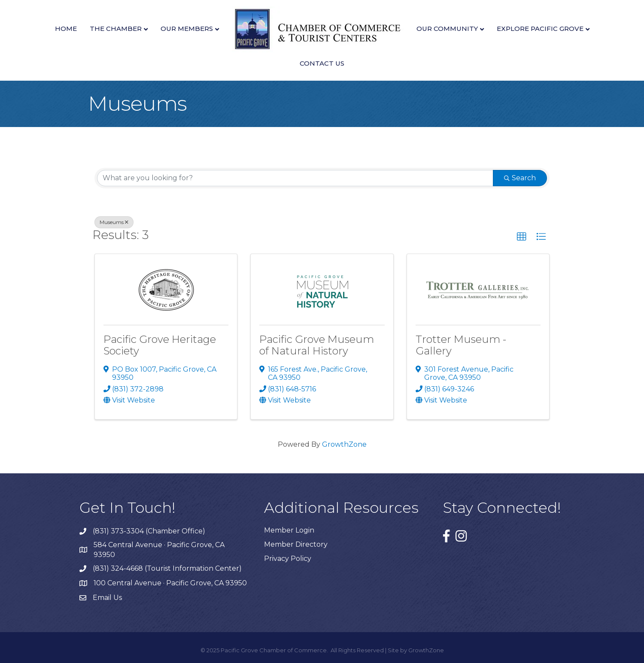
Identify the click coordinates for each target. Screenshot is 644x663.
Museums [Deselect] (114, 222)
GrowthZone (344, 444)
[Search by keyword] (295, 178)
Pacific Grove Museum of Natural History (317, 345)
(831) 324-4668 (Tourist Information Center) (167, 568)
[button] (522, 237)
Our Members (187, 29)
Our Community (447, 29)
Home (66, 29)
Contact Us (322, 63)
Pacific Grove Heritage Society (160, 345)
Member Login (289, 530)
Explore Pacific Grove (540, 29)
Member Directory (296, 544)
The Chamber (116, 29)
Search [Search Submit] (520, 178)
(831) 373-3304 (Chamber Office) (149, 531)
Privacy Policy (288, 559)
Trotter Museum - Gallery (461, 345)
